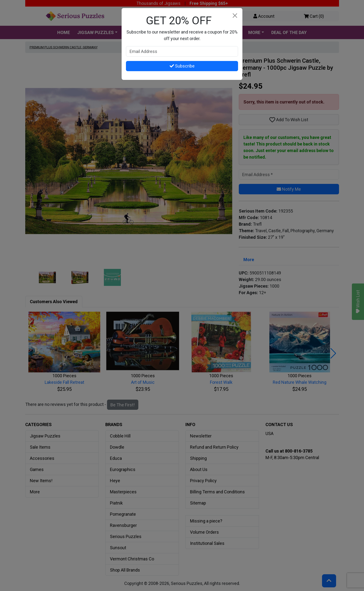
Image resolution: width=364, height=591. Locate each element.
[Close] (235, 16)
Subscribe (182, 66)
